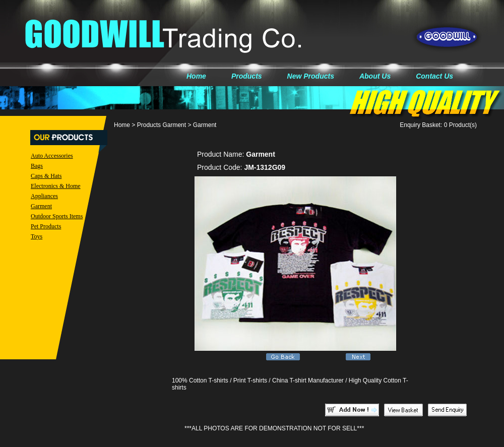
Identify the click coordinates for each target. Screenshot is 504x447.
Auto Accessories (52, 156)
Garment (41, 206)
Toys (37, 236)
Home (196, 76)
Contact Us (434, 76)
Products (247, 76)
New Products (311, 76)
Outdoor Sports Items (57, 216)
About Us (375, 76)
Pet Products (46, 226)
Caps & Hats (46, 176)
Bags (37, 166)
